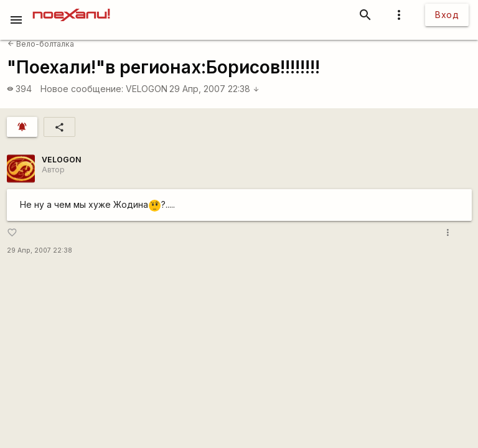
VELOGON (147, 89)
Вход (447, 15)
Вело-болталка (41, 44)
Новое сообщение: (82, 89)
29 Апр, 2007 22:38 (214, 89)
